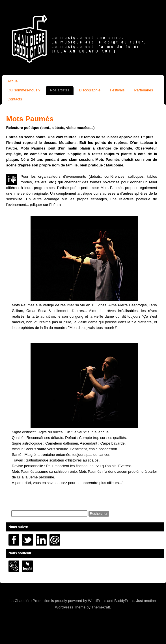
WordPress (97, 601)
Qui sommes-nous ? (24, 90)
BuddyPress (124, 601)
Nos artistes (60, 90)
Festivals (117, 90)
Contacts (15, 99)
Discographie (90, 90)
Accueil (13, 81)
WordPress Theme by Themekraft (83, 607)
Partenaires (143, 90)
